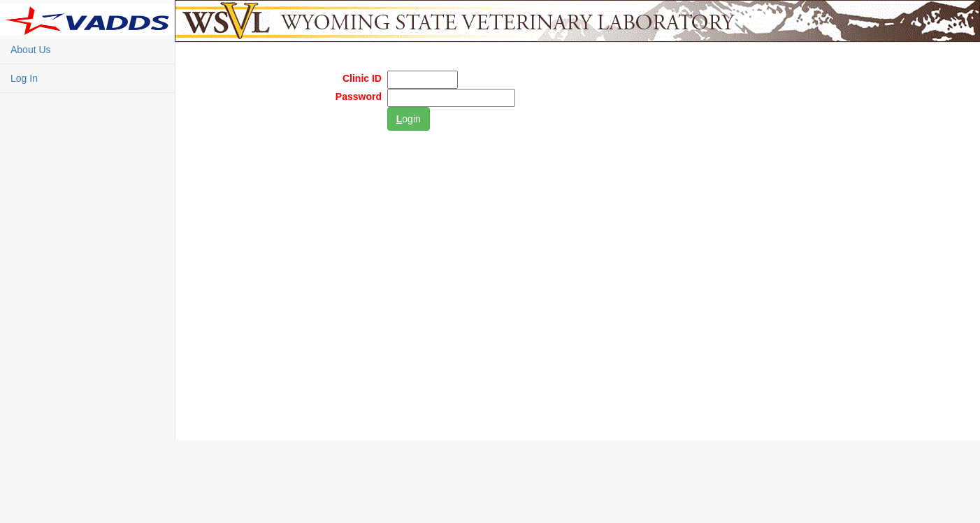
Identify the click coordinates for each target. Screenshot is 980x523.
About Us (31, 50)
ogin (409, 119)
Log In (24, 78)
